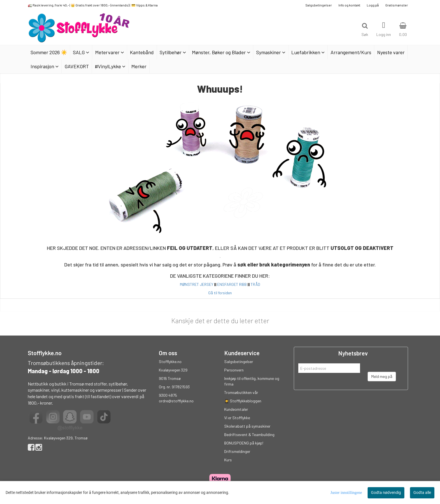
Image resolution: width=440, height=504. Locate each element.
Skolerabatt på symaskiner (247, 426)
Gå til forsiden (220, 293)
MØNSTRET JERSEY (197, 284)
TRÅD (255, 284)
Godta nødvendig (386, 492)
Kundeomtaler (236, 409)
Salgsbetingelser (319, 5)
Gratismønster (397, 5)
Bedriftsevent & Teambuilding (249, 435)
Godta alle (422, 492)
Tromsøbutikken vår (241, 392)
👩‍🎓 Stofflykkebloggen (243, 401)
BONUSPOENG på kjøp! (244, 443)
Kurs (228, 460)
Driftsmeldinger (237, 451)
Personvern (234, 370)
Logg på (373, 5)
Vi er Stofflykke (237, 418)
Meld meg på (382, 376)
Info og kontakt (349, 5)
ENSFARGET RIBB (232, 284)
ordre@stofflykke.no (176, 401)
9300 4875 (168, 395)
